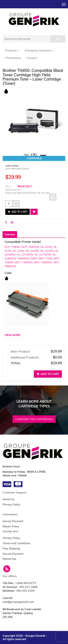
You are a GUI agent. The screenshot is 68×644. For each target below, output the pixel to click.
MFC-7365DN (24, 262)
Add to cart (18, 212)
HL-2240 (18, 251)
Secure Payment (13, 521)
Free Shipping (11, 548)
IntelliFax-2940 (27, 258)
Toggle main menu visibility (64, 3)
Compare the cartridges (34, 419)
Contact (32, 58)
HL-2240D (32, 251)
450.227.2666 (28, 587)
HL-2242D (47, 251)
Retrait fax (9, 559)
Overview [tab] (10, 235)
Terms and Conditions (16, 543)
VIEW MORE (12, 335)
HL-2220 (46, 247)
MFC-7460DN (43, 262)
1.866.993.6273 (26, 583)
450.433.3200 (25, 591)
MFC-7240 (46, 258)
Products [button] (12, 50)
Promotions (13, 58)
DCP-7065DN (30, 247)
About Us (9, 499)
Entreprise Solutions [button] (39, 50)
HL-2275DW (43, 254)
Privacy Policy (11, 504)
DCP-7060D (12, 247)
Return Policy (11, 526)
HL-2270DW (25, 254)
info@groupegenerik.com (18, 602)
